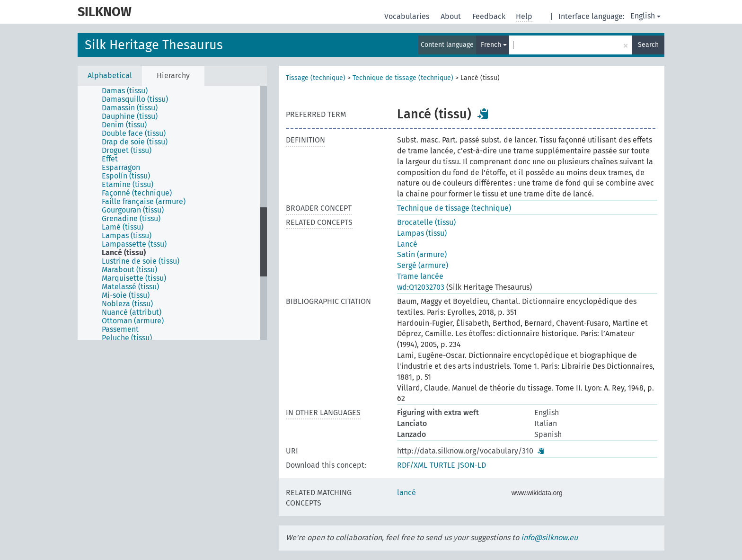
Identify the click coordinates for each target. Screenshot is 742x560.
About (452, 16)
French (494, 45)
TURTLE (442, 465)
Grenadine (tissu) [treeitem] (131, 219)
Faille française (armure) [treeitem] (144, 202)
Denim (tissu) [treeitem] (124, 125)
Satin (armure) (422, 254)
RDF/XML (412, 465)
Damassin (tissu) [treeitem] (130, 108)
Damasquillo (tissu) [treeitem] (135, 99)
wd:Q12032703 (421, 287)
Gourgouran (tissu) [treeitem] (133, 210)
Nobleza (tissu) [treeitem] (127, 304)
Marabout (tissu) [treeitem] (129, 270)
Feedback (490, 16)
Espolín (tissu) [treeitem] (126, 176)
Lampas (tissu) (422, 233)
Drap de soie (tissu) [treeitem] (135, 142)
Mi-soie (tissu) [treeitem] (126, 295)
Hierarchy (173, 76)
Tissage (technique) (316, 78)
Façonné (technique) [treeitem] (137, 193)
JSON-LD (472, 465)
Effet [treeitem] (110, 159)
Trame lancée (420, 276)
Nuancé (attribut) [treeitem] (132, 312)
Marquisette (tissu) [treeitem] (134, 278)
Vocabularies (408, 16)
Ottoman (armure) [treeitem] (133, 321)
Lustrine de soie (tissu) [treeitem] (141, 261)
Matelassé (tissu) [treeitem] (130, 287)
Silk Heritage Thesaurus (154, 45)
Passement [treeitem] (120, 329)
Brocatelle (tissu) (426, 222)
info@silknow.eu (549, 538)
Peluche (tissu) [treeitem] (127, 338)
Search (648, 45)
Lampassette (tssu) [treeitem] (134, 244)
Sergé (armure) (423, 265)
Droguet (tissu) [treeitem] (127, 151)
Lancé (407, 244)
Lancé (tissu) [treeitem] (124, 253)
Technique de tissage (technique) (403, 78)
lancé (406, 493)
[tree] (172, 213)
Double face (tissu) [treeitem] (134, 133)
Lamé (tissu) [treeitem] (123, 227)
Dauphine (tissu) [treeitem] (130, 116)
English (645, 16)
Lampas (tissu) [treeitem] (127, 236)
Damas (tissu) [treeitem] (125, 91)
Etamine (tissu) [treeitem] (128, 185)
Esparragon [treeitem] (121, 168)
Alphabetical (110, 76)
